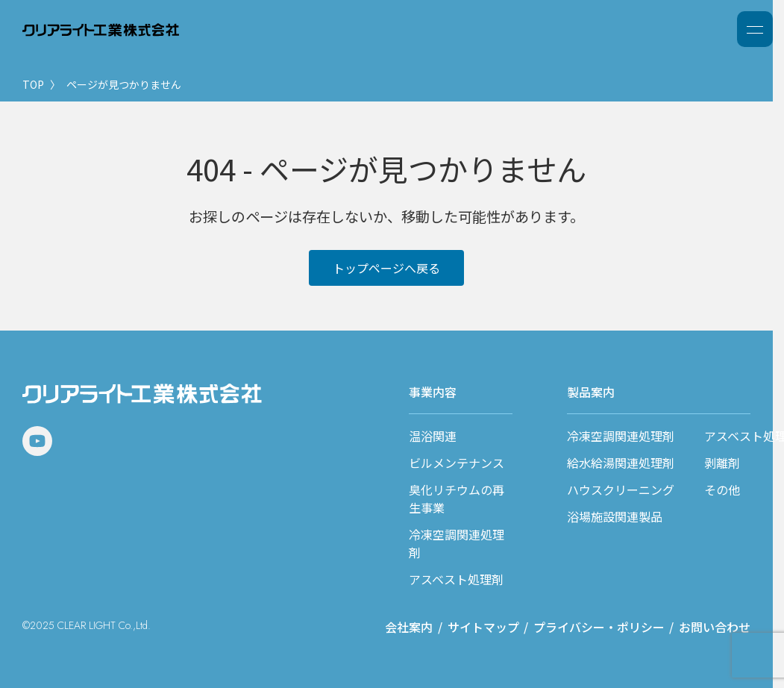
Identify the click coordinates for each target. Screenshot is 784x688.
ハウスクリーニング (621, 490)
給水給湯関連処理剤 (621, 463)
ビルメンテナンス (457, 463)
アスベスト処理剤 (456, 579)
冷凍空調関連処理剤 (621, 436)
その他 (722, 490)
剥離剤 (722, 463)
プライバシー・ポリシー (599, 627)
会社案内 (409, 627)
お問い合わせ (715, 627)
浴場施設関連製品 (615, 516)
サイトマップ (483, 627)
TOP (33, 84)
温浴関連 (433, 436)
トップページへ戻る (386, 268)
